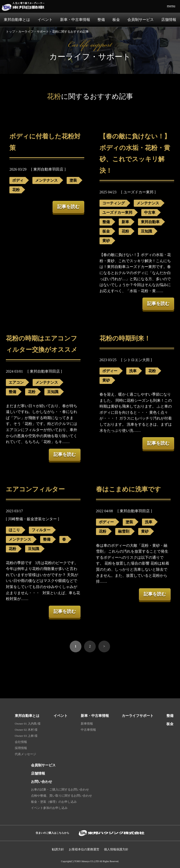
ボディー (110, 371)
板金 (116, 20)
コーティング (114, 203)
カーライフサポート (138, 716)
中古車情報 (88, 730)
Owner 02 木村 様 (26, 730)
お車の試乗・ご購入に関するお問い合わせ (60, 790)
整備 (101, 20)
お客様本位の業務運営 (84, 849)
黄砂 (106, 241)
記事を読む (68, 207)
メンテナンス (46, 180)
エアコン (16, 382)
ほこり (14, 530)
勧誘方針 (58, 849)
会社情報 (21, 742)
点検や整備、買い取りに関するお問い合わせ (61, 796)
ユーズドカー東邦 (117, 212)
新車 (125, 222)
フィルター (41, 530)
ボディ (18, 180)
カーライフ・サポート (34, 32)
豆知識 (146, 231)
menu (171, 6)
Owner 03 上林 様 (26, 736)
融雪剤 (124, 531)
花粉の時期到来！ (125, 338)
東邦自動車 (150, 222)
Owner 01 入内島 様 (28, 724)
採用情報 (21, 748)
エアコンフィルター (35, 489)
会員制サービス (141, 20)
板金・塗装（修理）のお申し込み (54, 802)
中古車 (150, 212)
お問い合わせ (42, 782)
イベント (45, 20)
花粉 (16, 190)
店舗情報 (169, 20)
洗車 (133, 371)
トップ (10, 32)
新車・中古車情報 (75, 20)
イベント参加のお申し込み (49, 808)
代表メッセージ (25, 754)
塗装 (73, 180)
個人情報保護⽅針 (116, 849)
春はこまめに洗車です (128, 489)
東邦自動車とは (17, 20)
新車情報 (87, 724)
